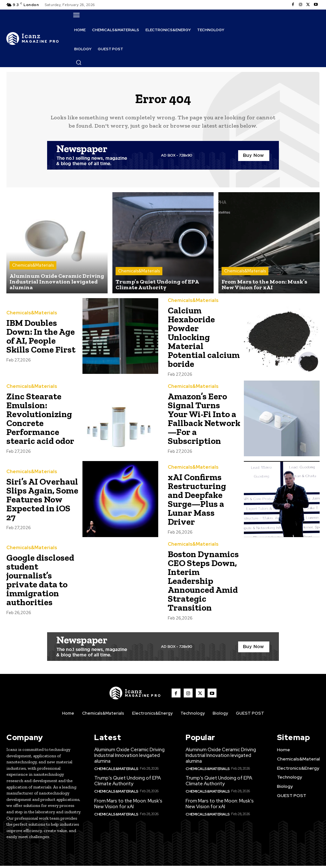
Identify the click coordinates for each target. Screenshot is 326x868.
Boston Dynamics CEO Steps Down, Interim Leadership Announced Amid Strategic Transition (203, 584)
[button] (79, 62)
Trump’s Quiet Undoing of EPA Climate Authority (128, 783)
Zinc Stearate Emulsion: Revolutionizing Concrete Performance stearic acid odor (40, 422)
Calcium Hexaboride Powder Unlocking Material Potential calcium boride (204, 340)
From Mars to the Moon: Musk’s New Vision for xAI (128, 805)
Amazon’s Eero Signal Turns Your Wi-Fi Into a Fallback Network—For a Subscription (204, 422)
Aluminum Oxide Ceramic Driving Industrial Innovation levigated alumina (129, 758)
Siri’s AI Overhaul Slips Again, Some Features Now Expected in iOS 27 (42, 503)
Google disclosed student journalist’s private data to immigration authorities (40, 583)
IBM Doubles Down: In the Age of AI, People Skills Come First (41, 340)
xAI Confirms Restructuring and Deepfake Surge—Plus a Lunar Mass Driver (197, 503)
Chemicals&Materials (33, 269)
